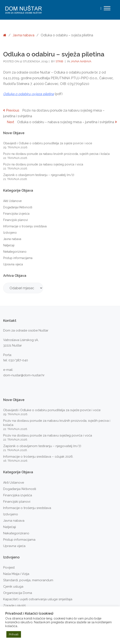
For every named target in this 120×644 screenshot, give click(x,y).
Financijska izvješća (16, 214)
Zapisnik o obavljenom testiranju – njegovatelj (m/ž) (39, 175)
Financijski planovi (15, 220)
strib (60, 61)
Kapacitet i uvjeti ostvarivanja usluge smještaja (38, 599)
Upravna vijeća (13, 264)
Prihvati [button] (14, 634)
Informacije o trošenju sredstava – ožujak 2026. (38, 457)
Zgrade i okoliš (14, 606)
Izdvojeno (10, 233)
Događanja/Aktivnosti (18, 207)
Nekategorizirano (15, 252)
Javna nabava (24, 35)
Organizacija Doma (18, 593)
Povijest (9, 568)
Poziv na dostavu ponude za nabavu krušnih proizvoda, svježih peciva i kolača (56, 154)
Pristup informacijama (18, 258)
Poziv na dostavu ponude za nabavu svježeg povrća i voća (43, 164)
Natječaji (9, 245)
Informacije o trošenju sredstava (25, 226)
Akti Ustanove (12, 201)
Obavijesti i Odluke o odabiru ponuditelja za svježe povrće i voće (48, 143)
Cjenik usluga (13, 587)
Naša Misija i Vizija (16, 574)
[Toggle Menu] (107, 8)
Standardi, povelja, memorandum (28, 580)
